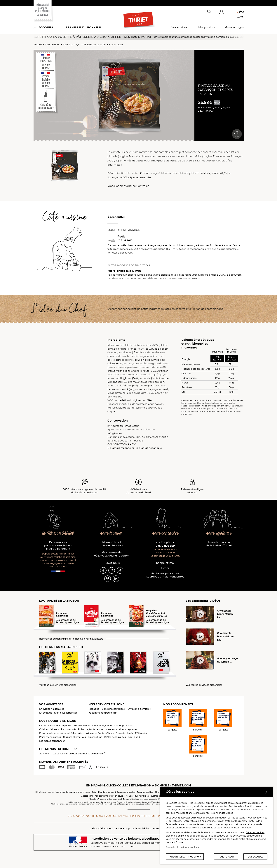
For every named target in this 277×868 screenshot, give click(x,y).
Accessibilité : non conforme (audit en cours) (102, 796)
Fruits (101, 733)
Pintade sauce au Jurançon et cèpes (103, 44)
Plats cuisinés (52, 44)
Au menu (44, 754)
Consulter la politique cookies (182, 847)
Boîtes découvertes (115, 737)
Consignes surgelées (113, 709)
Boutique (133, 737)
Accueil (38, 44)
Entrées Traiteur (83, 725)
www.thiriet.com (223, 803)
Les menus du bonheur (84, 27)
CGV (94, 792)
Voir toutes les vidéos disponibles (204, 685)
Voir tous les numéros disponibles (58, 685)
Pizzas (129, 725)
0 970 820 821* (165, 546)
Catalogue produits (126, 792)
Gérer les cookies (255, 832)
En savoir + (102, 767)
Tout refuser (226, 857)
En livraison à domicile (52, 709)
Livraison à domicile (138, 709)
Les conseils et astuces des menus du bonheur (79, 754)
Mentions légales (106, 792)
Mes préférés (207, 27)
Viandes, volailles (115, 729)
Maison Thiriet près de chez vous (112, 544)
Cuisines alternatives (74, 737)
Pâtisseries (141, 733)
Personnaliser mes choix (185, 857)
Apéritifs (67, 725)
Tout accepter (256, 857)
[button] (222, 13)
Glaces (110, 733)
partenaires (246, 803)
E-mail (165, 568)
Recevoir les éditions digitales (55, 639)
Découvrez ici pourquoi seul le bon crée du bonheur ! (58, 546)
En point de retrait (49, 713)
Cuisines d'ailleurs (49, 729)
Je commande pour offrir (103, 713)
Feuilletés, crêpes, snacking (109, 725)
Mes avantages (234, 27)
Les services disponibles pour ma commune (69, 792)
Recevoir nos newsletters (89, 639)
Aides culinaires (87, 733)
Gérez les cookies (145, 792)
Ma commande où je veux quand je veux (112, 554)
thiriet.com (41, 792)
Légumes (132, 729)
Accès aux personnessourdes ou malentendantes (165, 575)
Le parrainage (70, 713)
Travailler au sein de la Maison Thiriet (219, 544)
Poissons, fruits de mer (91, 729)
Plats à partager (72, 44)
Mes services (179, 27)
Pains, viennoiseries (50, 737)
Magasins (94, 709)
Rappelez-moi (165, 563)
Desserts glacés (124, 733)
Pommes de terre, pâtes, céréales (58, 733)
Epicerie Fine (95, 737)
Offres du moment (50, 725)
